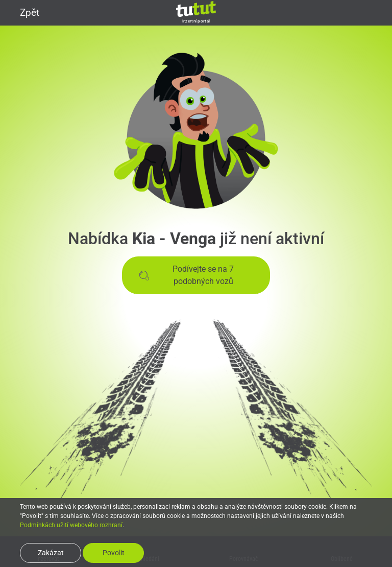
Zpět (23, 13)
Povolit (114, 553)
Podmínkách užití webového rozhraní (71, 525)
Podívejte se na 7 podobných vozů (186, 275)
